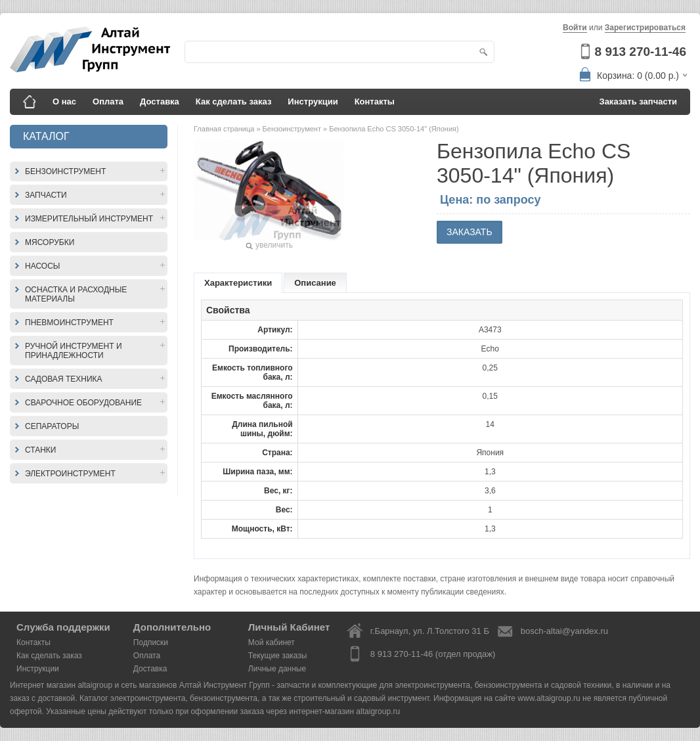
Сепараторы (52, 426)
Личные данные (277, 669)
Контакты (375, 101)
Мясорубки (50, 242)
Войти (575, 28)
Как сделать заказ (234, 101)
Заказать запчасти (639, 101)
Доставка (160, 101)
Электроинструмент (70, 474)
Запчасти (46, 195)
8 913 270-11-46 (641, 52)
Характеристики (238, 283)
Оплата (108, 101)
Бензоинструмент (65, 171)
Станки (40, 450)
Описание (315, 283)
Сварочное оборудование (83, 403)
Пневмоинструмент (69, 323)
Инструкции (313, 101)
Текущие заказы (278, 656)
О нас (64, 101)
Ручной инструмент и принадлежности (74, 351)
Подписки (151, 642)
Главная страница (225, 129)
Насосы (42, 266)
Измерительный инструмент (89, 219)
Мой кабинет (272, 642)
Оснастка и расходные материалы (76, 294)
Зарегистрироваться (645, 28)
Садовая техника (64, 379)
